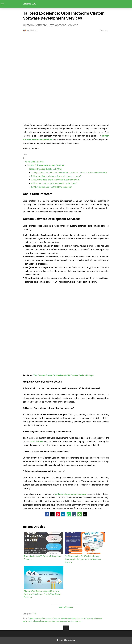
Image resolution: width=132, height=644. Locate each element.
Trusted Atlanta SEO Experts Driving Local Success (44, 546)
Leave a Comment (66, 607)
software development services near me (65, 621)
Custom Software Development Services (44, 618)
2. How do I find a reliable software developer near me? (56, 176)
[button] (66, 156)
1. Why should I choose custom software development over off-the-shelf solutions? (69, 173)
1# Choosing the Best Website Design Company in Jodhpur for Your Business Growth (85, 548)
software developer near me (72, 618)
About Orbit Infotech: (35, 162)
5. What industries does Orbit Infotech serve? (52, 187)
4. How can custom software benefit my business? (54, 183)
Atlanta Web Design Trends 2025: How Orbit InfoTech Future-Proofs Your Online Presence (44, 582)
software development (93, 618)
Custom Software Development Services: (46, 165)
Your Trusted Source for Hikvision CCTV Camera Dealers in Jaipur (64, 375)
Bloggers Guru (29, 4)
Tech (34, 614)
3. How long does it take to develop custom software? (56, 180)
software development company (36, 621)
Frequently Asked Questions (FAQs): (46, 169)
